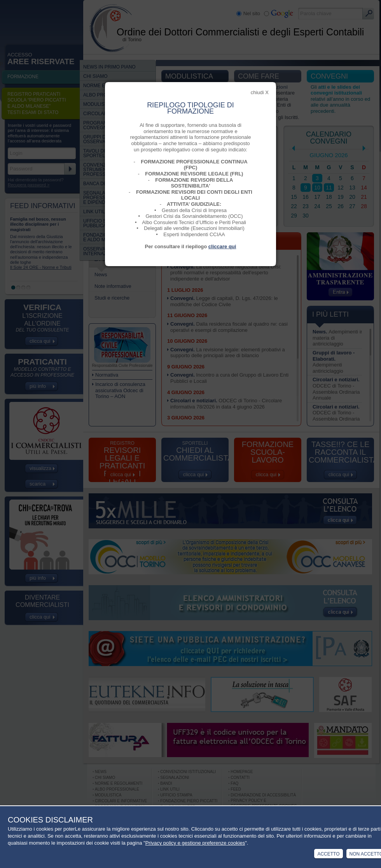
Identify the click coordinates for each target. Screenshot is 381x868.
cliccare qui (222, 246)
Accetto (328, 854)
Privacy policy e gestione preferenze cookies (195, 843)
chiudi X (260, 92)
